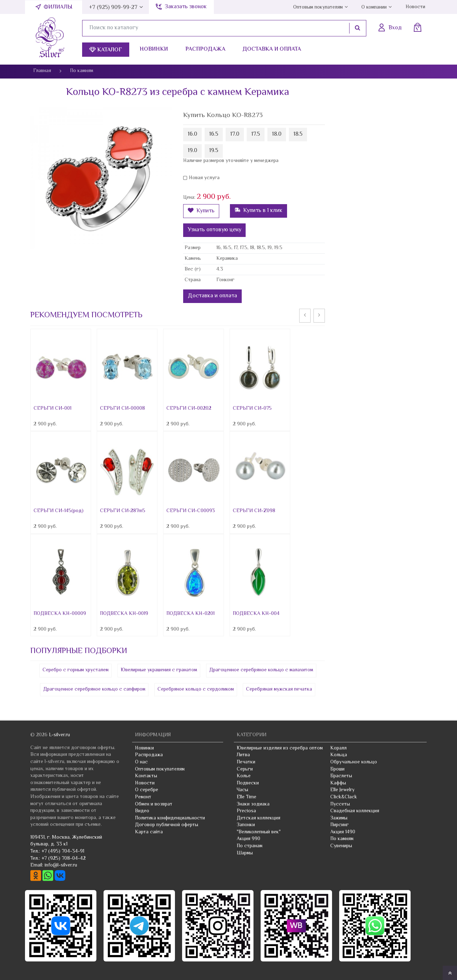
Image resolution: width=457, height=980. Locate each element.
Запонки (246, 825)
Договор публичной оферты (167, 825)
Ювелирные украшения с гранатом (159, 670)
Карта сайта (149, 832)
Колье (244, 776)
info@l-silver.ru (61, 865)
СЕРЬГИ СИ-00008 (122, 409)
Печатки (246, 762)
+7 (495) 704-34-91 (63, 852)
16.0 (192, 134)
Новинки (154, 49)
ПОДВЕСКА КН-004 (256, 614)
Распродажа (205, 49)
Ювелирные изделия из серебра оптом (280, 748)
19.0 (192, 151)
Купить (201, 211)
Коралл (338, 748)
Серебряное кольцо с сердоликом (196, 689)
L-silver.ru (59, 735)
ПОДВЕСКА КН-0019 (124, 614)
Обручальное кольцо (354, 762)
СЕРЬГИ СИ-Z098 (254, 511)
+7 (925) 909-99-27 (113, 8)
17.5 (256, 134)
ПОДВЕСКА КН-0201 (190, 614)
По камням (342, 839)
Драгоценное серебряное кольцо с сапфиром (94, 689)
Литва (243, 755)
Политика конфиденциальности (170, 818)
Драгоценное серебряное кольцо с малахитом (261, 670)
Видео (142, 811)
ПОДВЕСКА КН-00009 (60, 614)
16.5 (214, 134)
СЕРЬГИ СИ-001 (52, 409)
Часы (242, 790)
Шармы (245, 853)
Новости (415, 7)
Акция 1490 (343, 832)
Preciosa (246, 811)
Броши (337, 769)
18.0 (277, 134)
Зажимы (339, 818)
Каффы (338, 783)
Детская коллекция (258, 818)
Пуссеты (340, 804)
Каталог (106, 50)
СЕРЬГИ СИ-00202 (189, 409)
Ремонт (143, 797)
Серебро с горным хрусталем (76, 670)
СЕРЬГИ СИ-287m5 (123, 511)
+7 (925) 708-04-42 (64, 859)
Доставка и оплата (272, 49)
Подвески (248, 783)
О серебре (147, 790)
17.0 (235, 134)
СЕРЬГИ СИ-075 (252, 409)
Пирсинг (340, 825)
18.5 (298, 134)
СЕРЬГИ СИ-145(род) (59, 511)
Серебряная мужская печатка (279, 689)
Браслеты (341, 776)
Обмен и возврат (154, 804)
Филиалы (58, 7)
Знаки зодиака (253, 804)
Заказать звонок (186, 7)
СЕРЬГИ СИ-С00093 (191, 511)
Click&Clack (344, 797)
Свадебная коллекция (355, 811)
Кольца (339, 755)
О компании (374, 7)
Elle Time (247, 797)
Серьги (245, 769)
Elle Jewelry (342, 790)
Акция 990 (248, 839)
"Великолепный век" (259, 832)
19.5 (214, 151)
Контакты (146, 776)
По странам (250, 846)
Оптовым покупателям (318, 7)
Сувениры (341, 846)
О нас (141, 762)
